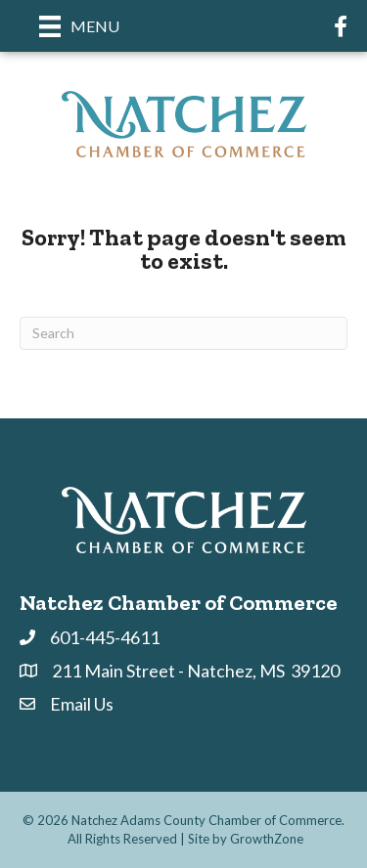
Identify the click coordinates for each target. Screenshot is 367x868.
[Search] (183, 333)
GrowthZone (267, 839)
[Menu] (79, 26)
